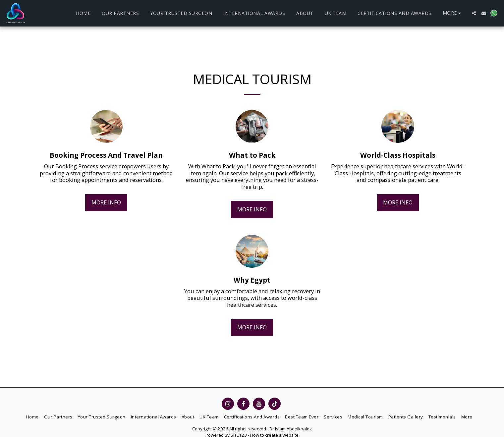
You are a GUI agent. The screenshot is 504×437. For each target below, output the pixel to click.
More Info (106, 202)
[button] (474, 13)
